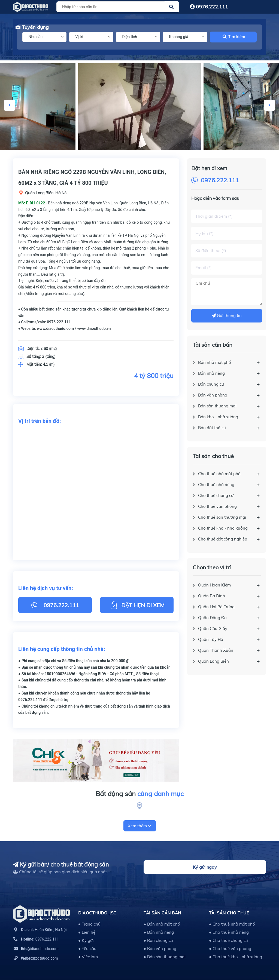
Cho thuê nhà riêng (216, 485)
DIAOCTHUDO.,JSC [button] (97, 913)
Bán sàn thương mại (217, 406)
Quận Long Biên (213, 661)
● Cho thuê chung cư (228, 940)
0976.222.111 (209, 7)
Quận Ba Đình (212, 596)
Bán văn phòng (213, 395)
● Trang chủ (89, 924)
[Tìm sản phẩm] (117, 7)
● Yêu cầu (87, 949)
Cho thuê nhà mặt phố (219, 474)
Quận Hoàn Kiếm (214, 585)
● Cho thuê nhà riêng (229, 932)
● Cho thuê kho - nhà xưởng (236, 957)
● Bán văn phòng (160, 949)
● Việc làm (88, 957)
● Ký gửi (86, 940)
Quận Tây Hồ (211, 639)
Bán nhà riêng (211, 373)
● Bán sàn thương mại (165, 957)
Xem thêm (140, 826)
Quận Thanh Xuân (216, 650)
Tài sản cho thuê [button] (229, 913)
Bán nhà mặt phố (215, 362)
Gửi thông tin (227, 316)
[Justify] (171, 7)
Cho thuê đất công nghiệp (223, 539)
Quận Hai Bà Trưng (216, 607)
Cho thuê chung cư (216, 495)
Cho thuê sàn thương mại (222, 517)
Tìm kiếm (234, 37)
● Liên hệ (87, 932)
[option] (139, 107)
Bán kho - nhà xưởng (218, 417)
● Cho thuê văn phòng (230, 949)
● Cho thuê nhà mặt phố (232, 924)
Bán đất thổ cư (212, 428)
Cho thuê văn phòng (217, 506)
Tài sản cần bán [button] (162, 913)
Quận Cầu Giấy (213, 629)
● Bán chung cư (158, 940)
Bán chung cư (211, 384)
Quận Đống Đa (212, 618)
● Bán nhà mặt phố (162, 924)
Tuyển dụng (32, 27)
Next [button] (269, 105)
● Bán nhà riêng (159, 932)
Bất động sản (140, 794)
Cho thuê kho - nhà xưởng (223, 528)
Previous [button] (10, 105)
